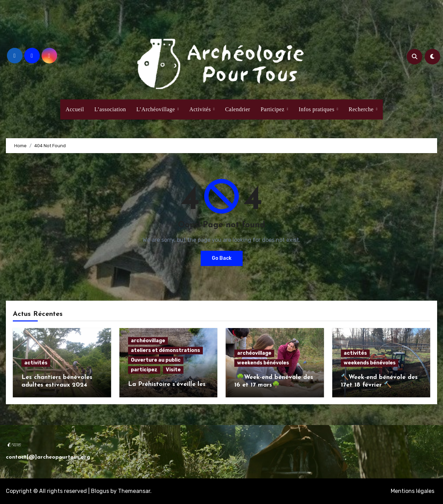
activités (36, 363)
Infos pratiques (317, 109)
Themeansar (134, 491)
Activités (201, 109)
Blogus (100, 491)
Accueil (75, 109)
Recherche (362, 109)
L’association (110, 109)
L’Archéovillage (156, 109)
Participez (273, 109)
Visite (173, 370)
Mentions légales (413, 491)
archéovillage (148, 341)
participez (144, 370)
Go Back (222, 258)
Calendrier (238, 109)
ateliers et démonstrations (165, 350)
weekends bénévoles (263, 363)
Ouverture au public (156, 360)
